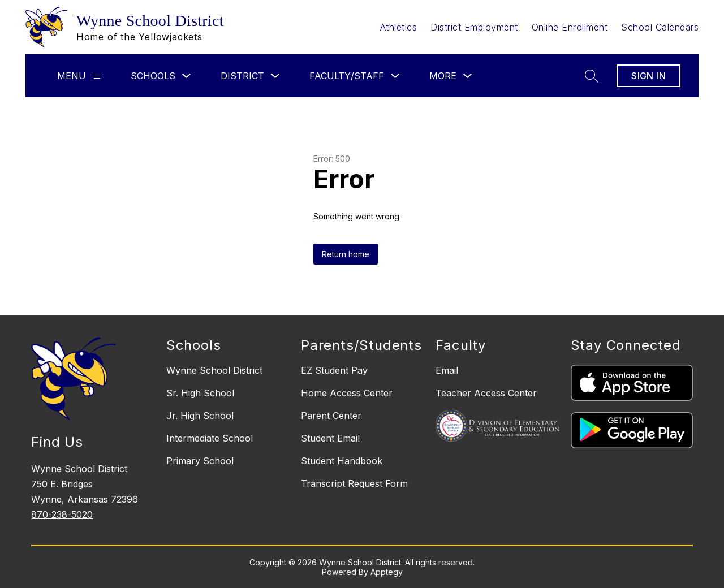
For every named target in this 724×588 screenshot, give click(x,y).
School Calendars (660, 27)
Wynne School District (214, 370)
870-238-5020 (62, 514)
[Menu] (97, 76)
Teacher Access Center (486, 393)
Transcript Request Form (354, 483)
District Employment (474, 27)
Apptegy (387, 572)
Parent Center (331, 416)
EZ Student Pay (334, 370)
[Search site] (592, 76)
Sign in (648, 76)
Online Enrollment (570, 27)
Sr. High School (200, 393)
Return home (346, 254)
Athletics (399, 27)
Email (447, 370)
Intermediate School (210, 438)
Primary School (200, 461)
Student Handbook (342, 461)
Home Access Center (347, 393)
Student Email (330, 438)
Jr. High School (200, 416)
